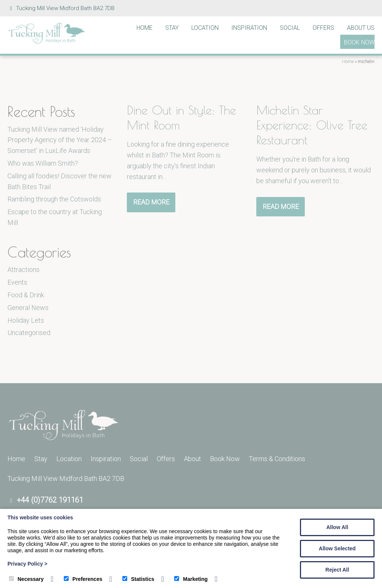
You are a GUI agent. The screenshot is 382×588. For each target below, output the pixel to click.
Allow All (337, 527)
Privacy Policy (27, 564)
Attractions (24, 270)
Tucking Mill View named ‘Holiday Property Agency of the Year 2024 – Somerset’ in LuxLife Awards (60, 140)
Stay (172, 28)
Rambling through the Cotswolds (54, 199)
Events (17, 282)
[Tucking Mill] (47, 42)
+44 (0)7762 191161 (50, 500)
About (192, 459)
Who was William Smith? (43, 163)
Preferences (83, 579)
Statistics (138, 579)
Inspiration (249, 28)
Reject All (337, 570)
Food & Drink (26, 295)
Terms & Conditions (277, 459)
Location (205, 28)
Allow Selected (337, 548)
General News (28, 308)
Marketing (191, 579)
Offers (323, 28)
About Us (361, 28)
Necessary (26, 579)
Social (290, 28)
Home (145, 28)
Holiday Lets (26, 320)
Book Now (359, 42)
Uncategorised (29, 333)
